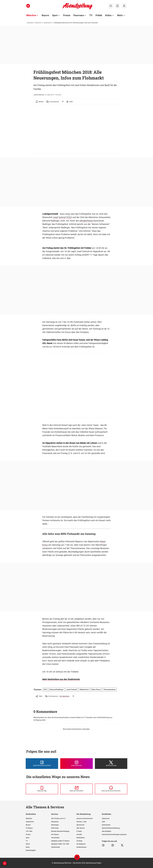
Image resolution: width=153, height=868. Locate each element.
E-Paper (79, 831)
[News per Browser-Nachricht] (111, 789)
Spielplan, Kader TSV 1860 (60, 844)
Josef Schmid (59, 217)
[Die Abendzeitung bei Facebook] (42, 764)
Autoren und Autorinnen (85, 818)
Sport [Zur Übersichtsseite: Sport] (55, 15)
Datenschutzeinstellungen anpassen (114, 834)
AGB (103, 822)
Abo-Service (81, 828)
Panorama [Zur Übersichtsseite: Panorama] (79, 15)
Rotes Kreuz (96, 690)
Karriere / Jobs (81, 822)
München (38, 23)
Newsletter (55, 822)
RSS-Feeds (55, 828)
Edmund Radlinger (57, 690)
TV (27, 841)
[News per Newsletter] (76, 789)
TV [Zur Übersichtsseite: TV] (91, 15)
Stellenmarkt (56, 847)
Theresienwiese (109, 690)
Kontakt (79, 834)
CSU (69, 217)
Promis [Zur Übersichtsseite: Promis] (67, 15)
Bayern (28, 825)
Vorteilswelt (55, 838)
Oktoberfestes (86, 221)
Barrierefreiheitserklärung (111, 828)
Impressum (106, 818)
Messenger (55, 825)
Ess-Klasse (55, 834)
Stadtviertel (47, 23)
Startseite (30, 23)
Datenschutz (106, 825)
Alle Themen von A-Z (58, 818)
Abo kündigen (107, 831)
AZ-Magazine (81, 844)
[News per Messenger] (42, 789)
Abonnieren (80, 825)
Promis (28, 834)
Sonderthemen (81, 847)
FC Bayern (29, 828)
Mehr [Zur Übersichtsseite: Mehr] (120, 15)
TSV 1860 (29, 831)
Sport (28, 838)
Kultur (28, 844)
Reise (28, 847)
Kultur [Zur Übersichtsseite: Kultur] (108, 15)
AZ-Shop (79, 841)
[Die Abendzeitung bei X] (111, 764)
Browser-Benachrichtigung (60, 831)
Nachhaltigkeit (31, 850)
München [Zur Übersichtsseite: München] (31, 15)
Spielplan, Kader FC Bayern (60, 841)
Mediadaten (81, 838)
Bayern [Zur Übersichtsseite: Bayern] (45, 15)
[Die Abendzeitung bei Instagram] (76, 764)
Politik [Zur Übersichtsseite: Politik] (99, 15)
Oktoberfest (84, 690)
